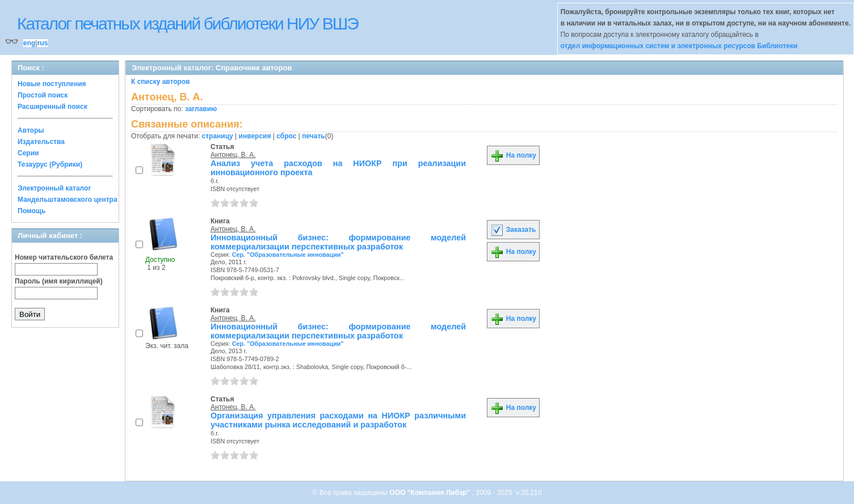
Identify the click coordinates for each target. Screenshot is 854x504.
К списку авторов (161, 82)
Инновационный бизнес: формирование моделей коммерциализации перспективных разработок (338, 242)
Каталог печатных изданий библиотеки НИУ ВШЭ (188, 24)
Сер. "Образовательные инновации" (288, 255)
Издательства (41, 142)
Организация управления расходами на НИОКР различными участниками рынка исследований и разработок (338, 420)
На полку (513, 155)
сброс (286, 136)
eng (29, 43)
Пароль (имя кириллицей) (59, 281)
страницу (218, 136)
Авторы (31, 130)
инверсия (255, 136)
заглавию (201, 109)
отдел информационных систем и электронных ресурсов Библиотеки (679, 46)
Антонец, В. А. (233, 155)
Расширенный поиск (52, 107)
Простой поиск (43, 95)
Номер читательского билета (64, 257)
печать (314, 136)
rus (42, 43)
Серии (28, 153)
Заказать (513, 230)
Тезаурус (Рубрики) (50, 164)
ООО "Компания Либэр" (431, 493)
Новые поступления (52, 84)
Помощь (31, 211)
